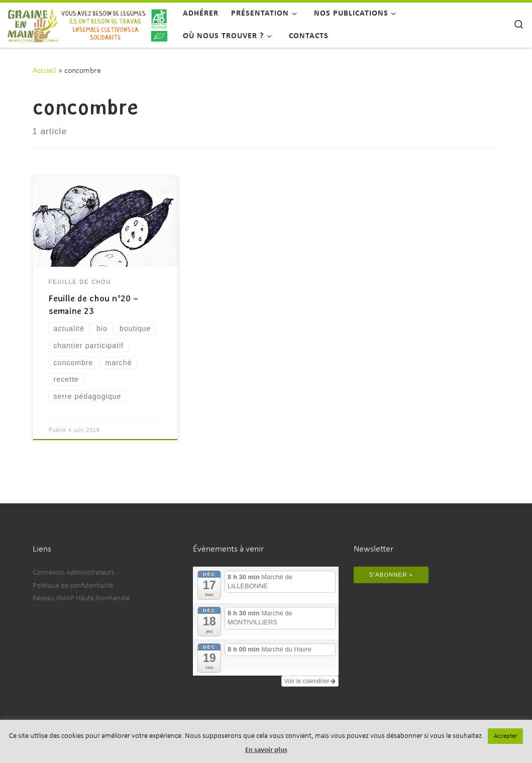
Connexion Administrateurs (74, 573)
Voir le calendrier (310, 681)
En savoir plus (266, 750)
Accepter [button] (505, 736)
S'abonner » (391, 575)
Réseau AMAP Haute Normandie (81, 598)
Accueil (44, 71)
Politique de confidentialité (73, 586)
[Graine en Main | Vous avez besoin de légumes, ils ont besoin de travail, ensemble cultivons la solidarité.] (88, 23)
